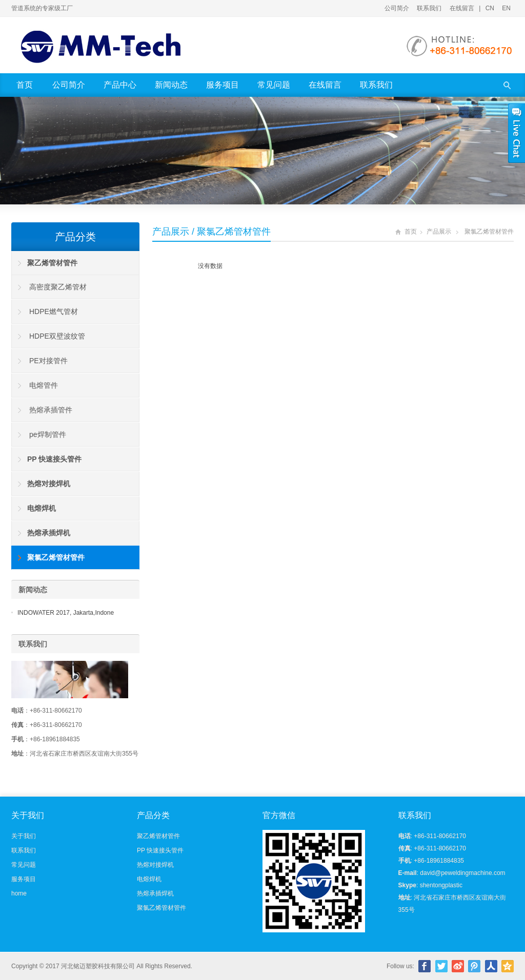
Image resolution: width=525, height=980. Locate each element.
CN (490, 8)
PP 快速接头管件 (160, 850)
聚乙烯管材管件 (158, 836)
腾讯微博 (474, 966)
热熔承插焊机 (155, 893)
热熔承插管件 (51, 410)
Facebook (425, 966)
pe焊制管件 (48, 434)
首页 (25, 85)
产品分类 (75, 237)
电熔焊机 (149, 879)
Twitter (441, 966)
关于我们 (24, 836)
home (19, 893)
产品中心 (120, 85)
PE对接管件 (48, 361)
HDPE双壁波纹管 (57, 336)
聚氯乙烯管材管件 (489, 232)
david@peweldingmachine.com (462, 873)
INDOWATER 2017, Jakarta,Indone (66, 613)
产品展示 (171, 232)
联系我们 (429, 8)
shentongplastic (441, 885)
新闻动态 (171, 85)
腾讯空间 (508, 966)
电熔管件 (44, 385)
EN (506, 8)
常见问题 (274, 85)
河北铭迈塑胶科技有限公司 (98, 966)
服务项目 (223, 85)
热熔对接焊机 (155, 865)
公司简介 (397, 8)
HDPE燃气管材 (54, 311)
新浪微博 (458, 966)
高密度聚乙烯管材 (58, 287)
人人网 (491, 966)
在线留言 (462, 8)
